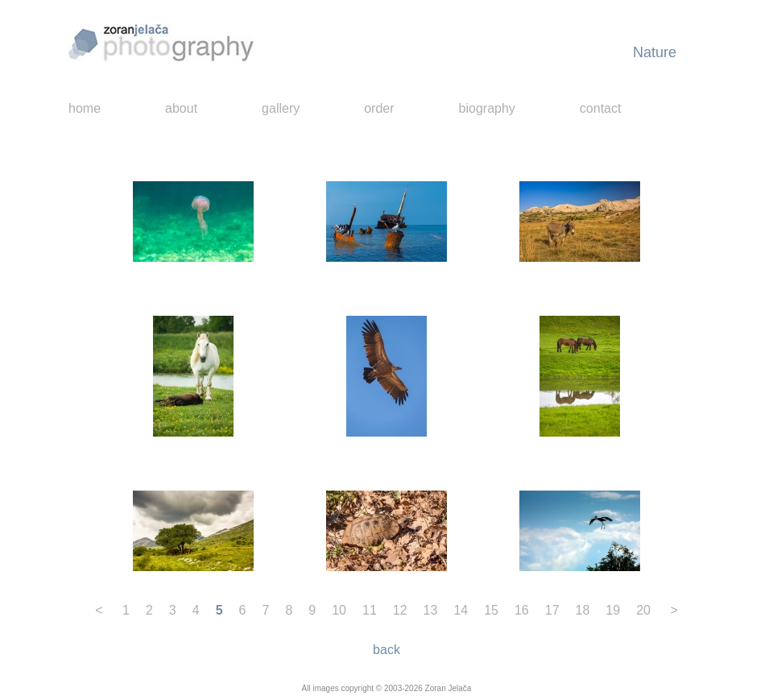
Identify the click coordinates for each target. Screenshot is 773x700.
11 (370, 610)
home (85, 108)
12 (400, 610)
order (379, 108)
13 (431, 610)
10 (339, 610)
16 (522, 610)
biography (487, 108)
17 (552, 610)
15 (491, 610)
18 (583, 610)
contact (601, 108)
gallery (281, 108)
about (181, 108)
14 (461, 610)
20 (643, 610)
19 (613, 610)
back (386, 650)
